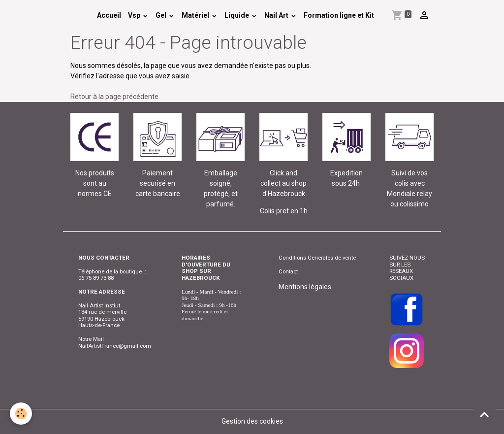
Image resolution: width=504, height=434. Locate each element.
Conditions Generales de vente (317, 258)
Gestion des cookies (252, 421)
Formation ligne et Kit (339, 15)
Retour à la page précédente (114, 97)
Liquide (237, 15)
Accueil (109, 15)
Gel (162, 15)
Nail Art (277, 15)
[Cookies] (21, 414)
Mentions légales (305, 287)
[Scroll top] (484, 414)
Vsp (135, 15)
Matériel (196, 15)
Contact (288, 271)
